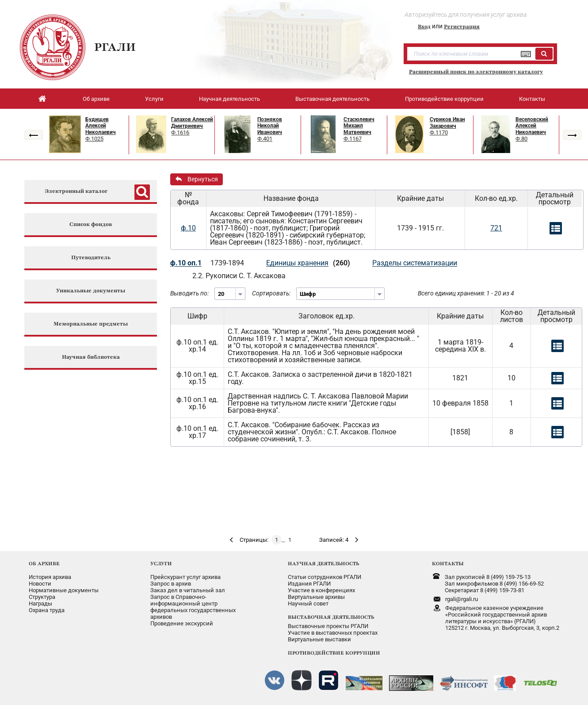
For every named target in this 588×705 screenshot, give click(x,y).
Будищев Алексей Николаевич (101, 126)
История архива (50, 577)
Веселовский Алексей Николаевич (532, 126)
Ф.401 (265, 139)
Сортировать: (271, 293)
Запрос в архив (171, 584)
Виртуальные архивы (316, 597)
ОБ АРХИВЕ (44, 563)
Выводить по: (189, 293)
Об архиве (96, 99)
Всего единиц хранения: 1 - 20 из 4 (466, 293)
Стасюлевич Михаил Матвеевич (359, 126)
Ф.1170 (439, 132)
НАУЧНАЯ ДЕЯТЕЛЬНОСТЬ (323, 563)
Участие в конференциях (321, 590)
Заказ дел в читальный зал (188, 590)
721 (496, 228)
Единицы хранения (297, 263)
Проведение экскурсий (182, 623)
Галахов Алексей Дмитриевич (192, 123)
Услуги (154, 99)
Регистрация (462, 27)
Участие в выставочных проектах (333, 633)
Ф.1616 (180, 132)
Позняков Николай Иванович (270, 126)
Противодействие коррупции (444, 99)
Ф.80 (521, 139)
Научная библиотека (91, 357)
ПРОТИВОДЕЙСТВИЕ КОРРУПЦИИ (334, 653)
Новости (40, 584)
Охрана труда (47, 610)
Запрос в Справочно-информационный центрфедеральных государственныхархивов (193, 607)
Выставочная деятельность (332, 99)
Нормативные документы (64, 590)
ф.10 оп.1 (186, 263)
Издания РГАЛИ (309, 584)
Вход (424, 27)
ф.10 (188, 228)
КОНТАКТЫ (448, 563)
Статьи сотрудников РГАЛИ (325, 577)
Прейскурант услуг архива (185, 577)
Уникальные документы (91, 291)
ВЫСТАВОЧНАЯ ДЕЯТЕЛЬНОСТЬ (331, 617)
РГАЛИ (115, 47)
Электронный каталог (76, 191)
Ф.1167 (353, 139)
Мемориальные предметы (91, 324)
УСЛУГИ (161, 563)
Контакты (532, 99)
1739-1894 (227, 263)
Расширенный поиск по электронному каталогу (476, 72)
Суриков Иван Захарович (447, 123)
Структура (42, 597)
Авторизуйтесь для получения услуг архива (466, 15)
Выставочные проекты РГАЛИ (328, 626)
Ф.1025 (94, 139)
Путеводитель (91, 258)
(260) (342, 263)
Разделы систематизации (415, 263)
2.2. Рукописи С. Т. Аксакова (239, 276)
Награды (40, 603)
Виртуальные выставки (319, 639)
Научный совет (308, 603)
